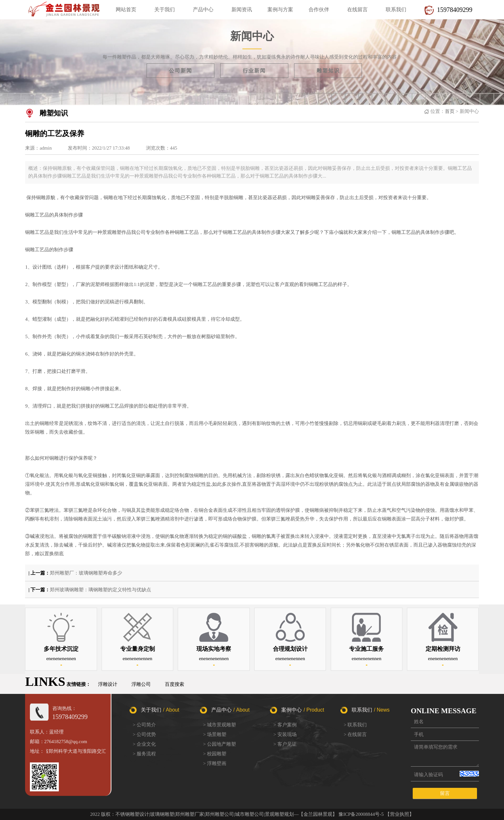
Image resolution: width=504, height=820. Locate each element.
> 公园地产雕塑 (220, 744)
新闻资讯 (242, 9)
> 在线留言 (355, 734)
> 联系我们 (355, 725)
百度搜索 (175, 684)
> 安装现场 (285, 734)
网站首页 (126, 9)
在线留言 (357, 9)
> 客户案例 (285, 725)
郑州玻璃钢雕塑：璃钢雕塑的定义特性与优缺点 (100, 590)
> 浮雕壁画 (215, 763)
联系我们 (396, 9)
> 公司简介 (144, 725)
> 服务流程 (144, 754)
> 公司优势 (144, 734)
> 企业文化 (144, 744)
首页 (450, 111)
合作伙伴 (319, 9)
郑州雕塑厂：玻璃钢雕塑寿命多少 (86, 573)
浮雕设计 (108, 684)
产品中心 (203, 9)
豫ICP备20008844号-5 (361, 814)
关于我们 (165, 9)
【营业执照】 (400, 814)
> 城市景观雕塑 (220, 725)
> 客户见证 (285, 744)
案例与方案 (280, 9)
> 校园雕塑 (215, 754)
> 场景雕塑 (215, 734)
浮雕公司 (141, 684)
